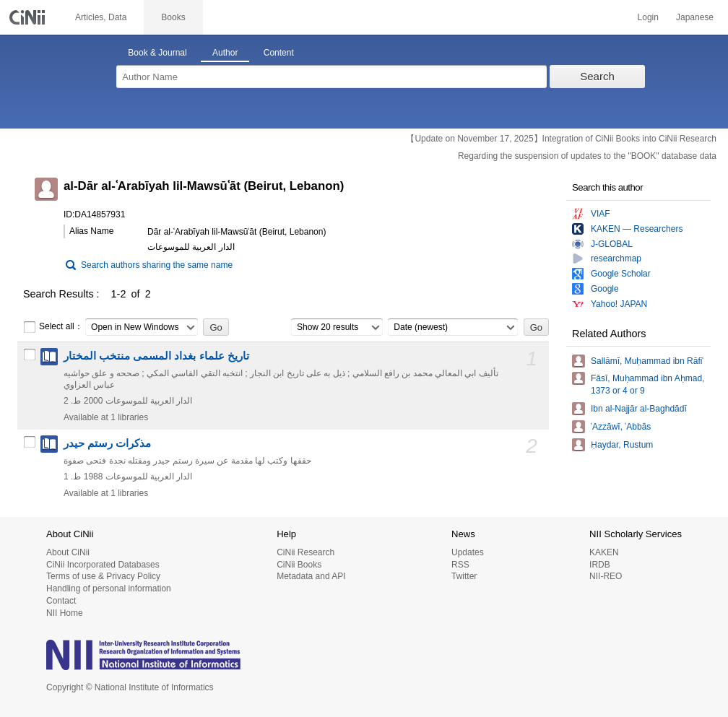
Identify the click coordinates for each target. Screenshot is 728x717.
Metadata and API (311, 576)
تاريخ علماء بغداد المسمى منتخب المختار (156, 356)
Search (597, 76)
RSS (460, 565)
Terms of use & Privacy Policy (103, 576)
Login (648, 17)
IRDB (600, 565)
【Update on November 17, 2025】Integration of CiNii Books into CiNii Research (561, 139)
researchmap (616, 258)
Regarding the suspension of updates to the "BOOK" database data (587, 156)
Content (279, 53)
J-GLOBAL (612, 244)
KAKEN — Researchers (637, 229)
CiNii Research (305, 552)
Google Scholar (621, 274)
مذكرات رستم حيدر (107, 443)
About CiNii (68, 552)
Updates (468, 552)
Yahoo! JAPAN (619, 304)
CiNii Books (299, 565)
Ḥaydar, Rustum (622, 445)
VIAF (601, 214)
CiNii (29, 17)
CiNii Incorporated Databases (103, 565)
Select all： (53, 327)
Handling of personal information (109, 588)
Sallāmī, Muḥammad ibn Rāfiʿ (647, 361)
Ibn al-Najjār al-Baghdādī (639, 409)
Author (225, 53)
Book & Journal (157, 53)
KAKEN (604, 552)
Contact (61, 601)
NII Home (65, 613)
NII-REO (606, 576)
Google (605, 289)
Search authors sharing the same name (157, 265)
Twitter (464, 576)
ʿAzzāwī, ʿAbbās (621, 427)
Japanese (695, 17)
